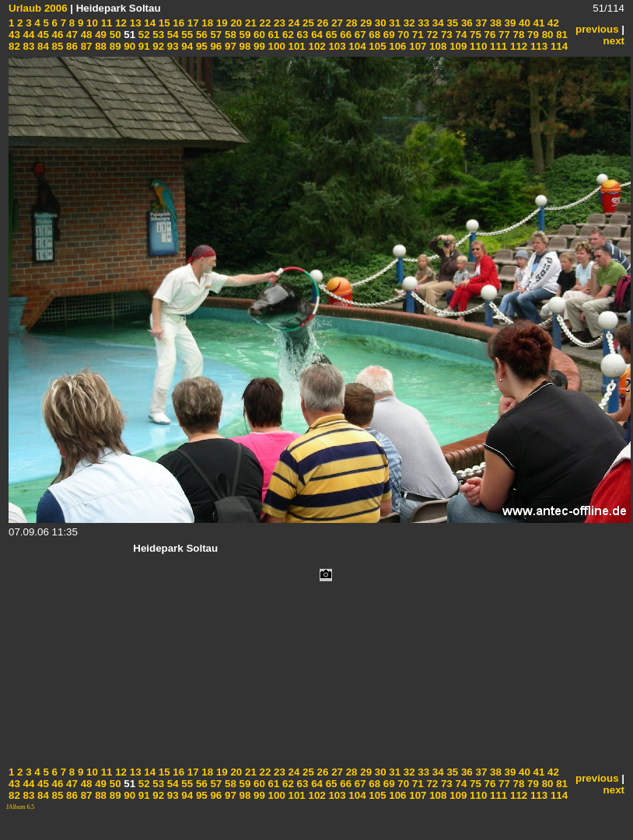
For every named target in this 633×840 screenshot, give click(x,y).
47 (70, 35)
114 (558, 46)
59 (244, 35)
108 (436, 46)
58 (229, 35)
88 (99, 46)
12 (119, 23)
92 (157, 46)
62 (287, 35)
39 (509, 23)
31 (394, 23)
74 (460, 35)
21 (249, 23)
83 (28, 46)
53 (157, 35)
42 (552, 23)
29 (365, 23)
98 (244, 46)
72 (431, 35)
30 (379, 23)
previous (597, 29)
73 (445, 35)
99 (258, 46)
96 (215, 46)
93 (171, 46)
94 (186, 46)
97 (229, 46)
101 (296, 46)
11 (105, 23)
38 (494, 23)
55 (186, 35)
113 (537, 46)
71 (416, 35)
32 (408, 23)
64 (315, 35)
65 (330, 35)
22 (264, 23)
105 (376, 46)
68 (374, 35)
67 (359, 35)
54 (171, 35)
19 (220, 23)
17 (192, 23)
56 (200, 35)
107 (417, 46)
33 (423, 23)
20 (235, 23)
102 (316, 46)
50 (114, 35)
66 (345, 35)
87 (85, 46)
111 (497, 46)
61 (273, 35)
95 (200, 46)
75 (474, 35)
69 (388, 35)
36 (465, 23)
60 (258, 35)
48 (85, 35)
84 (42, 46)
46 (56, 35)
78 (518, 35)
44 (28, 35)
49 (99, 35)
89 (114, 46)
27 (336, 23)
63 (301, 35)
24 (293, 23)
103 (336, 46)
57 (215, 35)
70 (402, 35)
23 (278, 23)
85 (56, 46)
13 (134, 23)
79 (532, 35)
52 (143, 35)
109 (456, 46)
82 (14, 46)
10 (91, 23)
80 (546, 35)
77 (503, 35)
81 (560, 35)
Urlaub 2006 (38, 8)
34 (437, 23)
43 (14, 35)
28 (350, 23)
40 (523, 23)
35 (451, 23)
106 (397, 46)
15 (163, 23)
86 (70, 46)
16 (178, 23)
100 (275, 46)
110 (477, 46)
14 (149, 23)
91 (143, 46)
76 (489, 35)
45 (42, 35)
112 (517, 46)
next (614, 41)
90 (129, 46)
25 (307, 23)
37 (480, 23)
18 (206, 23)
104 (356, 46)
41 (538, 23)
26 (322, 23)
